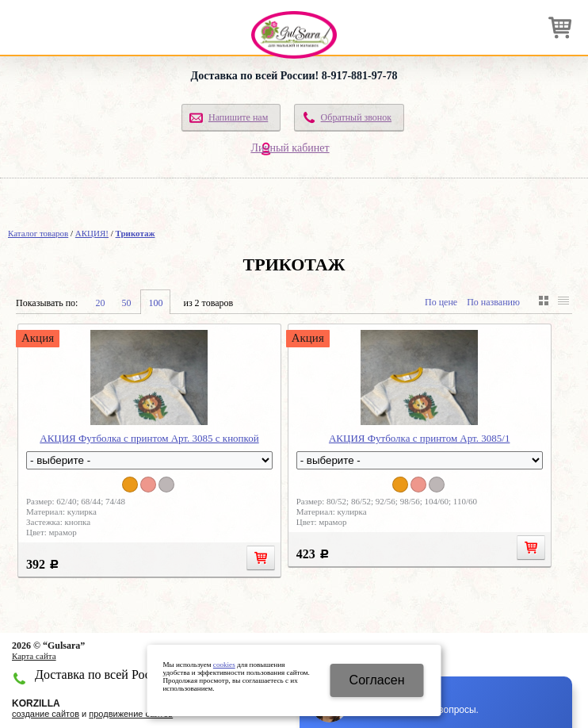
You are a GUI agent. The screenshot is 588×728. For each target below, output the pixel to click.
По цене (441, 302)
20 (100, 303)
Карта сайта (34, 656)
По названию (493, 302)
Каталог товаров (38, 233)
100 (155, 303)
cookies (224, 665)
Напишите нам (238, 117)
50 (126, 303)
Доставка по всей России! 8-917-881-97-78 (294, 76)
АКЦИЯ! (92, 233)
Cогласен (377, 680)
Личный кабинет (290, 148)
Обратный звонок (357, 117)
